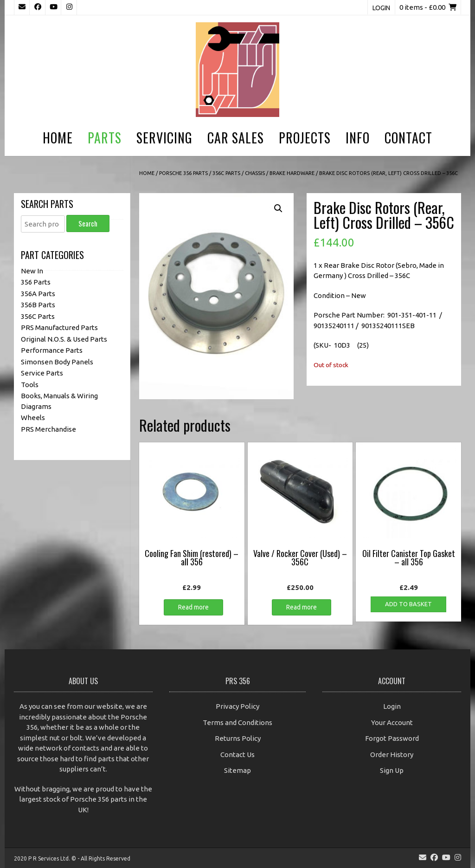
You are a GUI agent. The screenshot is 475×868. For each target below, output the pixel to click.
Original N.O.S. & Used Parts (64, 339)
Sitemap (237, 770)
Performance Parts (52, 350)
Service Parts (42, 373)
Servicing (164, 138)
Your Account (392, 722)
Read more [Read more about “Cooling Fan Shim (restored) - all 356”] (193, 607)
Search (88, 223)
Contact (408, 138)
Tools (30, 385)
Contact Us (237, 755)
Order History (392, 755)
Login (381, 8)
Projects (305, 138)
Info (358, 138)
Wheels (33, 418)
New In (32, 271)
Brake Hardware (292, 173)
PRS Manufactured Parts (59, 327)
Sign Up (392, 770)
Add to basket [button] (408, 604)
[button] (278, 208)
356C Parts (226, 173)
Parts (105, 138)
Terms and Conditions (237, 722)
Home (58, 138)
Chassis (255, 173)
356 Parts (36, 282)
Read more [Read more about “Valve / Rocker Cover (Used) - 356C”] (302, 607)
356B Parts (38, 305)
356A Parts (38, 294)
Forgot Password (392, 738)
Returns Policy (238, 738)
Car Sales (236, 138)
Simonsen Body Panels (57, 362)
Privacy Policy (237, 706)
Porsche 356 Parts (183, 173)
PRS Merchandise (48, 429)
